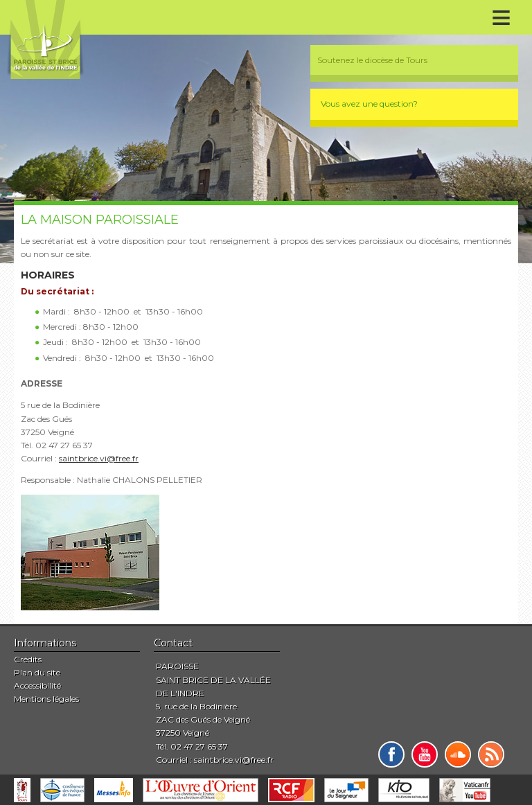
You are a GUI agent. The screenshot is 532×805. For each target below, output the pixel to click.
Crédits (28, 659)
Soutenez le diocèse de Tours (372, 60)
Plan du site (37, 672)
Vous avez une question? (369, 104)
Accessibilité (37, 685)
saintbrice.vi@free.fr (99, 458)
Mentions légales (46, 699)
